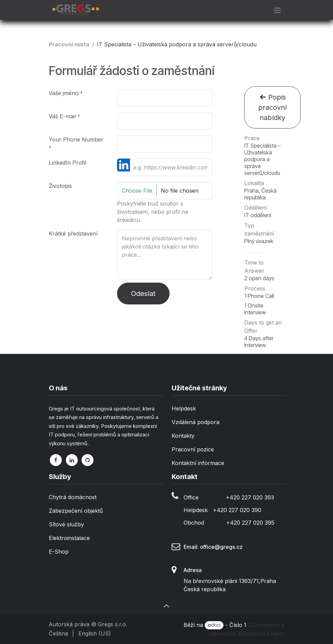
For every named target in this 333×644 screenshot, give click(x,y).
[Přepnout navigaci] (277, 10)
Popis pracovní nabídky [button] (272, 107)
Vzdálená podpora (196, 422)
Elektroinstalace (69, 538)
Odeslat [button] (143, 294)
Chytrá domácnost (73, 497)
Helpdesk (184, 408)
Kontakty (183, 436)
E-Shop (59, 552)
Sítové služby (66, 524)
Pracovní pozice (193, 449)
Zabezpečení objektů (76, 511)
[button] (166, 606)
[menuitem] (58, 633)
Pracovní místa (69, 44)
